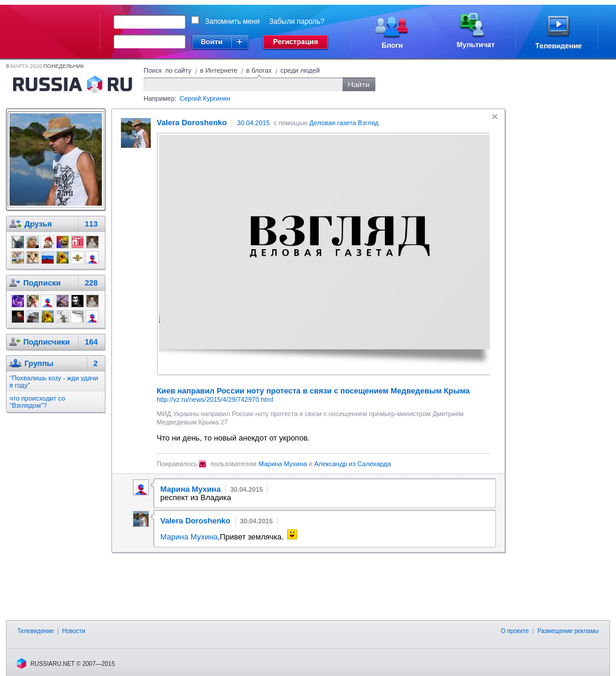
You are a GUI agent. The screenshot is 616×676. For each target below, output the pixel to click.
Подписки (42, 283)
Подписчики (46, 342)
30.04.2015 (253, 123)
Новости (74, 631)
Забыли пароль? (297, 21)
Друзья (38, 224)
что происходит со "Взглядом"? (37, 402)
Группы (39, 363)
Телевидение (35, 631)
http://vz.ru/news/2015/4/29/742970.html (215, 399)
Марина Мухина (283, 464)
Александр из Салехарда (352, 464)
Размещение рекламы (568, 631)
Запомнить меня (232, 21)
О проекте (515, 631)
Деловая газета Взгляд (344, 123)
